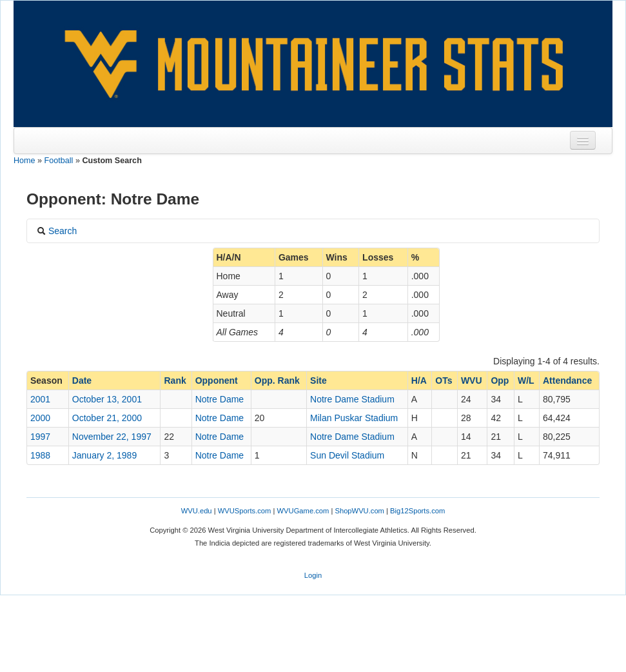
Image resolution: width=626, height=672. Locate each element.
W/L (526, 380)
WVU (472, 380)
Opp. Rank (277, 380)
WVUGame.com (303, 511)
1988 (40, 455)
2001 (40, 399)
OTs (444, 380)
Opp (500, 380)
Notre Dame (220, 399)
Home (24, 161)
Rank (175, 380)
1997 (40, 437)
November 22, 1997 (112, 437)
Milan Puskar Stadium (354, 418)
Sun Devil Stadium (347, 455)
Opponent (217, 380)
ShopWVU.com (359, 511)
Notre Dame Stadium (352, 399)
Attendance (567, 380)
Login (313, 575)
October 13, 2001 (107, 399)
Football (59, 161)
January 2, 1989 (104, 455)
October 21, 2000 (107, 418)
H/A (419, 380)
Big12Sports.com (417, 511)
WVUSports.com (245, 511)
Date (82, 380)
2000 (40, 418)
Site (318, 380)
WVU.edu (197, 511)
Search (57, 231)
